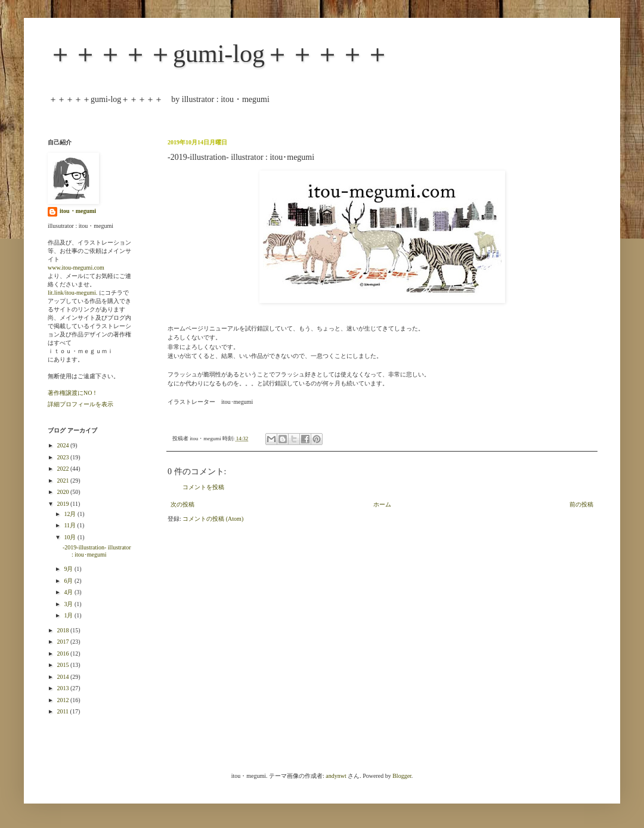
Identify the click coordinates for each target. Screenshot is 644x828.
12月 (71, 514)
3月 (69, 604)
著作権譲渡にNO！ (73, 393)
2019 (64, 504)
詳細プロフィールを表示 (80, 404)
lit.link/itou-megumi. (72, 293)
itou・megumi (78, 211)
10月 (71, 537)
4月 (69, 592)
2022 (64, 469)
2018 (64, 630)
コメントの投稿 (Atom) (213, 519)
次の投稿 (182, 504)
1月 (69, 615)
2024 (64, 445)
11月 (70, 525)
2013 (64, 688)
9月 (69, 569)
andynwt (336, 776)
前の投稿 (581, 504)
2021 (64, 481)
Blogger (402, 776)
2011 (63, 711)
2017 (64, 642)
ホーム (382, 504)
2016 (64, 654)
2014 (64, 677)
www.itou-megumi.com (76, 268)
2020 (64, 492)
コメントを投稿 (203, 487)
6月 (69, 581)
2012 (64, 700)
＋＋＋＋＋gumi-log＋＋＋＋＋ (219, 54)
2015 (64, 665)
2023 (64, 457)
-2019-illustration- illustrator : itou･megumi (97, 551)
